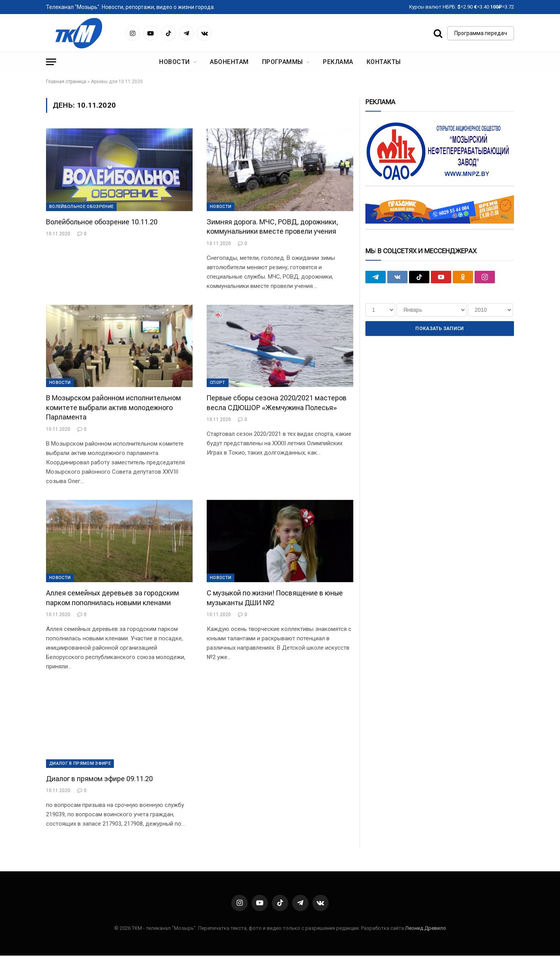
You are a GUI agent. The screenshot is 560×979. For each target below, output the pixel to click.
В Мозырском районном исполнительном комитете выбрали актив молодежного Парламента (113, 407)
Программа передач (481, 33)
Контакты (384, 62)
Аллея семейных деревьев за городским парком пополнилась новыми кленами (113, 598)
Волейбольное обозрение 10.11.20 (102, 222)
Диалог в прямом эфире (80, 763)
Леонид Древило (426, 928)
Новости (174, 62)
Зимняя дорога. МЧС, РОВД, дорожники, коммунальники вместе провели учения (272, 227)
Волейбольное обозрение (81, 207)
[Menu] (51, 62)
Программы (283, 62)
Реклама (338, 62)
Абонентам (229, 62)
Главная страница (66, 82)
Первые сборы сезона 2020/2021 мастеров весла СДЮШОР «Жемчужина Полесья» (277, 402)
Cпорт (218, 383)
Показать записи (439, 329)
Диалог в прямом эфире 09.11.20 (99, 779)
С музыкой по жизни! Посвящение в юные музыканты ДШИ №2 (275, 598)
